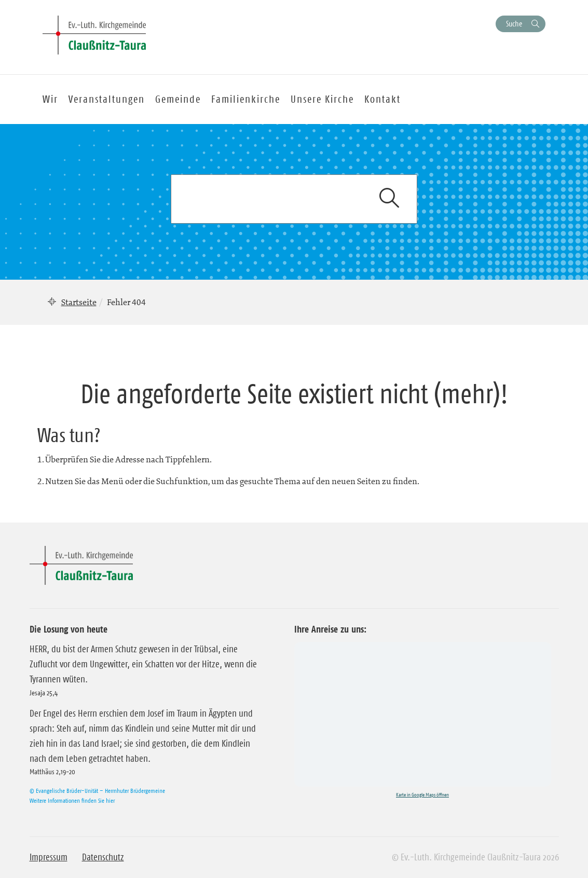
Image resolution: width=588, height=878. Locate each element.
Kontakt (382, 99)
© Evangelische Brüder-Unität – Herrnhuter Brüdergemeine (97, 791)
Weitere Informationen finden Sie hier (72, 800)
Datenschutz (103, 857)
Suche (514, 24)
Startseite (79, 302)
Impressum (49, 857)
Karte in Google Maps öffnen (422, 795)
